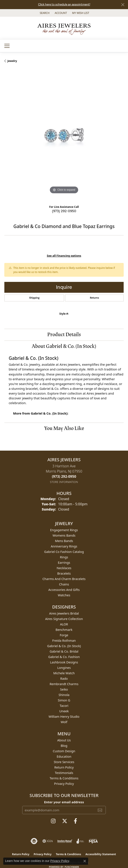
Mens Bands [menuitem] (64, 541)
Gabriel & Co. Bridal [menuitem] (64, 651)
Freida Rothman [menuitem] (64, 641)
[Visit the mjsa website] (93, 841)
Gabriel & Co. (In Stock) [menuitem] (64, 646)
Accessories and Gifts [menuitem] (64, 590)
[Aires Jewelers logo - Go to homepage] (64, 28)
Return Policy (64, 767)
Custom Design (64, 751)
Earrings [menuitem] (64, 563)
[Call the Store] (64, 476)
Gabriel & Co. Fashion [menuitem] (64, 657)
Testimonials (64, 773)
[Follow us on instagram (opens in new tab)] (53, 821)
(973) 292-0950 (64, 211)
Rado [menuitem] (64, 679)
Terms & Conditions (64, 778)
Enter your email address (64, 802)
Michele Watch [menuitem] (64, 673)
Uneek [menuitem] (64, 711)
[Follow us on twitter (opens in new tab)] (65, 821)
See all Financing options (64, 256)
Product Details (64, 335)
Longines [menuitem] (64, 668)
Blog (64, 746)
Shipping (34, 298)
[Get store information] (64, 482)
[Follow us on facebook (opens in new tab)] (75, 821)
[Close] (123, 5)
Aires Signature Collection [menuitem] (64, 619)
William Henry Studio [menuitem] (64, 717)
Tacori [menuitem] (64, 706)
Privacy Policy (64, 784)
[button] (44, 13)
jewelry (12, 61)
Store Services (64, 762)
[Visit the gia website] (48, 841)
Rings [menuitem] (64, 557)
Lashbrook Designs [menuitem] (64, 662)
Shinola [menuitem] (64, 695)
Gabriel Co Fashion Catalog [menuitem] (64, 552)
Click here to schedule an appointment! (64, 5)
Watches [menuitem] (64, 595)
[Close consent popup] (85, 861)
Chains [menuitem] (64, 584)
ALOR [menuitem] (64, 624)
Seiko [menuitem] (64, 689)
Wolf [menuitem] (64, 722)
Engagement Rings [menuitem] (64, 530)
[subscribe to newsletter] (100, 810)
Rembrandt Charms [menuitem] (64, 684)
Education (64, 756)
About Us (64, 740)
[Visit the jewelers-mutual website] (65, 841)
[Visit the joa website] (80, 841)
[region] (64, 136)
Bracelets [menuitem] (64, 573)
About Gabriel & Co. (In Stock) (64, 346)
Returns (94, 298)
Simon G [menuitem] (64, 700)
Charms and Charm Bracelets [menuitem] (64, 579)
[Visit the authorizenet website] (34, 841)
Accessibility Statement (101, 854)
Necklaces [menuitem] (64, 568)
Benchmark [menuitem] (64, 630)
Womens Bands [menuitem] (64, 535)
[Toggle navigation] (7, 46)
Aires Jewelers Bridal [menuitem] (64, 613)
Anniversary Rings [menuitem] (64, 546)
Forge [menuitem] (64, 635)
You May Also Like (64, 428)
